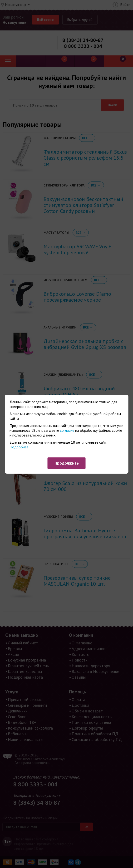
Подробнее (19, 447)
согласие (67, 430)
